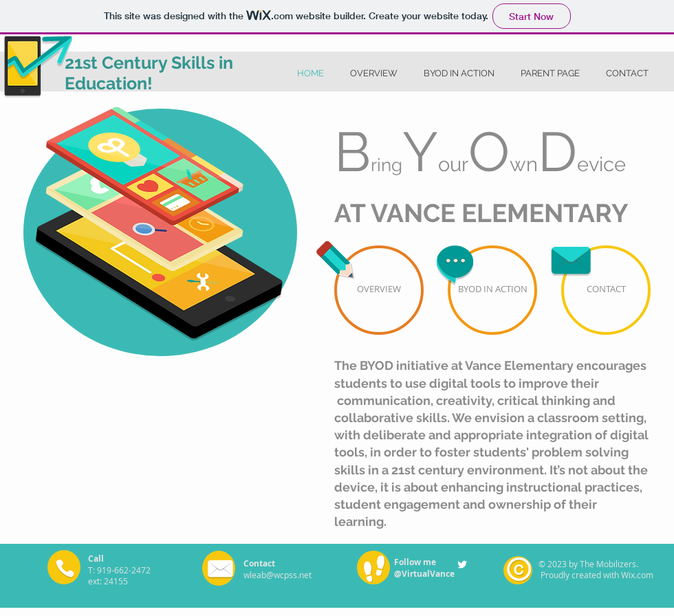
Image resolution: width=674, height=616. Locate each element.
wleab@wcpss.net (278, 575)
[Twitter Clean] (462, 564)
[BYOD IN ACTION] (492, 290)
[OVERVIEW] (379, 290)
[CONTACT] (606, 290)
